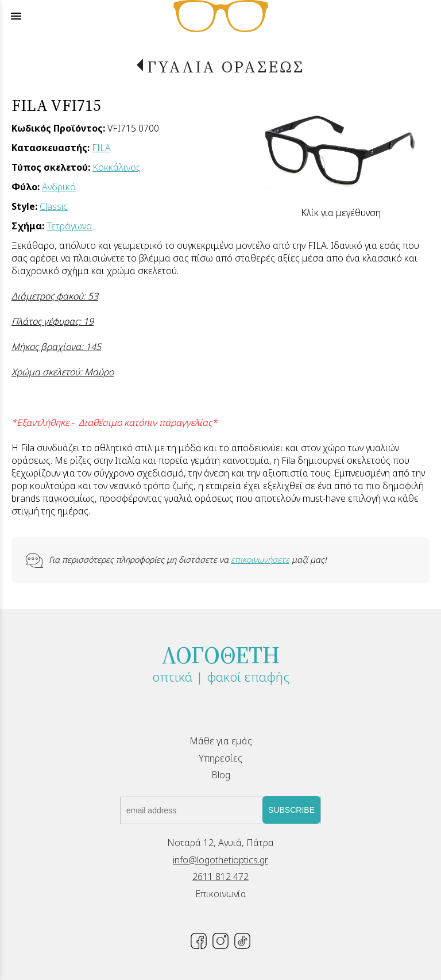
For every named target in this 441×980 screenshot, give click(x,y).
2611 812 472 (220, 877)
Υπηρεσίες (220, 758)
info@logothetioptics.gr (220, 860)
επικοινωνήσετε (260, 560)
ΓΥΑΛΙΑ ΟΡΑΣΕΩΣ (226, 67)
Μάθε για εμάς (221, 741)
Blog (221, 775)
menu (16, 16)
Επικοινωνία (221, 894)
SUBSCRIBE (291, 810)
